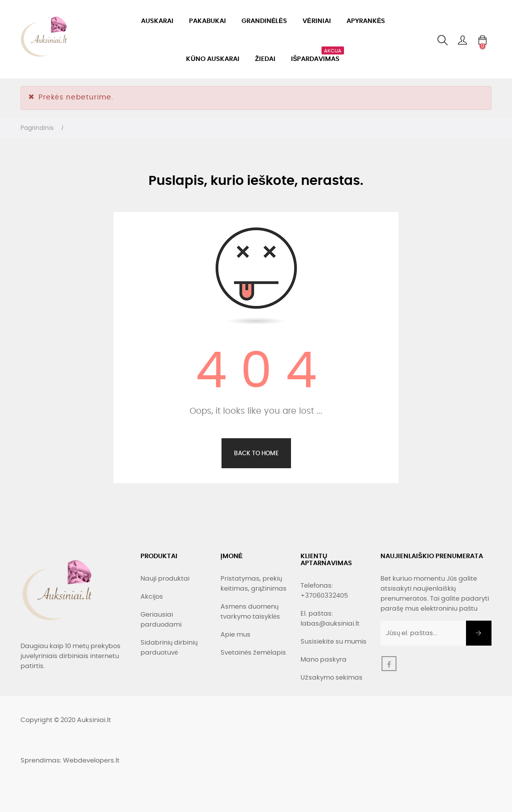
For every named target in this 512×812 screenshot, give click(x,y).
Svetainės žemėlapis (253, 653)
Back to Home (256, 453)
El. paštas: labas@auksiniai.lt (330, 619)
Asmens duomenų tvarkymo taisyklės (250, 612)
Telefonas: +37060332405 (324, 591)
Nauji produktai (165, 579)
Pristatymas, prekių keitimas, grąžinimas (253, 584)
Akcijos (152, 597)
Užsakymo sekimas (331, 678)
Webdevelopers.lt (91, 761)
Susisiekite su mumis (333, 642)
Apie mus (235, 635)
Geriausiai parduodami (161, 620)
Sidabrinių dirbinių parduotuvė (169, 648)
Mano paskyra (323, 660)
